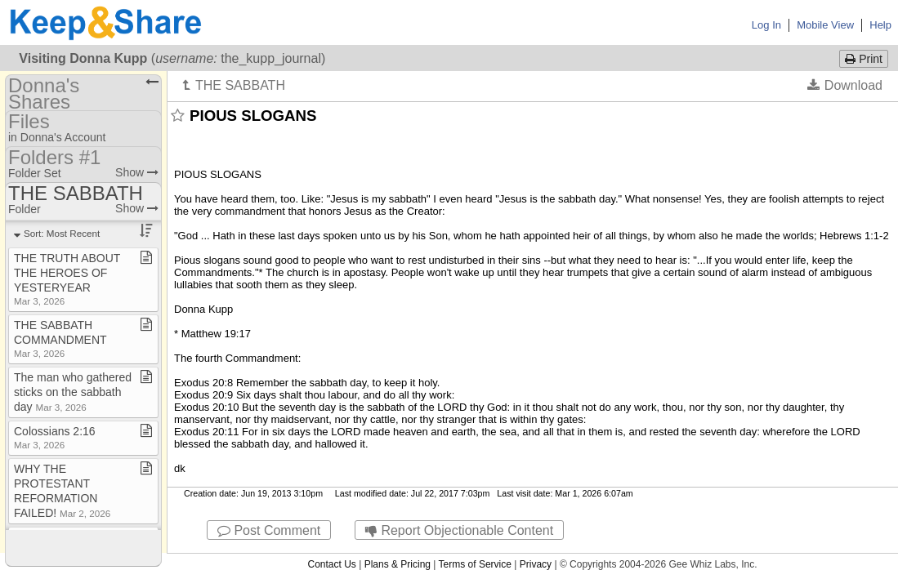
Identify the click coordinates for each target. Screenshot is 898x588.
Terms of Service (475, 555)
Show (137, 172)
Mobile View (825, 25)
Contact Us (331, 555)
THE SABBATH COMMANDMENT (60, 339)
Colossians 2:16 (55, 437)
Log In (766, 25)
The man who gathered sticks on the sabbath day (73, 392)
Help (880, 25)
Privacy (536, 555)
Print (864, 59)
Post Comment (269, 530)
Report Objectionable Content (459, 530)
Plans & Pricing (398, 555)
